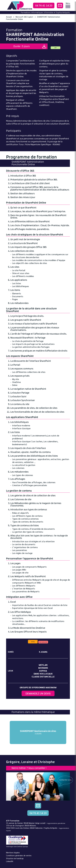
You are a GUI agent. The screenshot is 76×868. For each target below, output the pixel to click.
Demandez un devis (38, 693)
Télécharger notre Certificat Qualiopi (17, 847)
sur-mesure (43, 642)
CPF (56, 48)
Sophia (43, 671)
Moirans (43, 668)
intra (33, 642)
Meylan (43, 665)
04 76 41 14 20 (44, 5)
